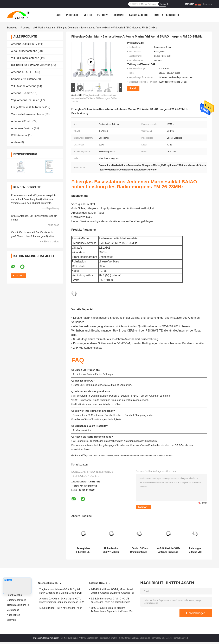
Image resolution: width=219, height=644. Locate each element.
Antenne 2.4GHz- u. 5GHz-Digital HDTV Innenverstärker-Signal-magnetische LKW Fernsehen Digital (62, 601)
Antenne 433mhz (21, 121)
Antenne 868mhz (21, 93)
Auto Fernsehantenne (24, 51)
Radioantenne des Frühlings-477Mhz (156, 456)
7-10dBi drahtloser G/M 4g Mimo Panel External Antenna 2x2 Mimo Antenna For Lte (112, 592)
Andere (15, 142)
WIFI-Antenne (19, 135)
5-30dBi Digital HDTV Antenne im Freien (61, 608)
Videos (88, 15)
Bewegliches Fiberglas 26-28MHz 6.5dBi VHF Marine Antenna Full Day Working (83, 550)
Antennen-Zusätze (22, 128)
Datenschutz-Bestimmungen (46, 638)
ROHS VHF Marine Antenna (126, 456)
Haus (58, 15)
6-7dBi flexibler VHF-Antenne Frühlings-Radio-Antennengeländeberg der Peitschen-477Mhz (169, 550)
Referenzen (189, 4)
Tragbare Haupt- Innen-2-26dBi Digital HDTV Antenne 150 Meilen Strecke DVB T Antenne (62, 592)
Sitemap (11, 620)
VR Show (102, 15)
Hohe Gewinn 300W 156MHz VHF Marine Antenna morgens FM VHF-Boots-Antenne (111, 550)
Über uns (118, 15)
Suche (163, 4)
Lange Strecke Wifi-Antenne (28, 107)
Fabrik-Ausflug (139, 15)
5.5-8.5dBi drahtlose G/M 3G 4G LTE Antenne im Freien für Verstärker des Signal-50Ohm (110, 601)
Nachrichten (13, 615)
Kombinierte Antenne (24, 79)
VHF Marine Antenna (44, 28)
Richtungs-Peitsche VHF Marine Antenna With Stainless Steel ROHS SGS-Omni (195, 550)
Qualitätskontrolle (167, 15)
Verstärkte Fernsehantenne (28, 114)
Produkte (72, 15)
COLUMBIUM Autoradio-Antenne (31, 65)
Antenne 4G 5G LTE (23, 72)
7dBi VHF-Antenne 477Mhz (101, 456)
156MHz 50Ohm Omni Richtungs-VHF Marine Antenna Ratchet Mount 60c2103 (139, 550)
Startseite (12, 28)
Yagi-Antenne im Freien (25, 100)
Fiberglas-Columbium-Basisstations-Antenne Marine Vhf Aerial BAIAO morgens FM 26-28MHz (94, 98)
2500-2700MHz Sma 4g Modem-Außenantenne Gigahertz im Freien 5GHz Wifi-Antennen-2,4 (113, 610)
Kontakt (133, 88)
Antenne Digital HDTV (24, 44)
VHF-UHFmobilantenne (25, 58)
